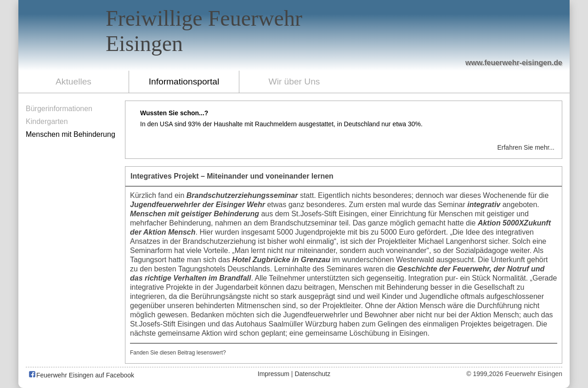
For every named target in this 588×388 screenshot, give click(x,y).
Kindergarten (47, 121)
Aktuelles (73, 82)
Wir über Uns (294, 82)
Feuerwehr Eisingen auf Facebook (81, 375)
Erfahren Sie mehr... (526, 147)
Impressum (274, 374)
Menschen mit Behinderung (71, 134)
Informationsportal (184, 82)
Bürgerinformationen (59, 109)
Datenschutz (312, 374)
